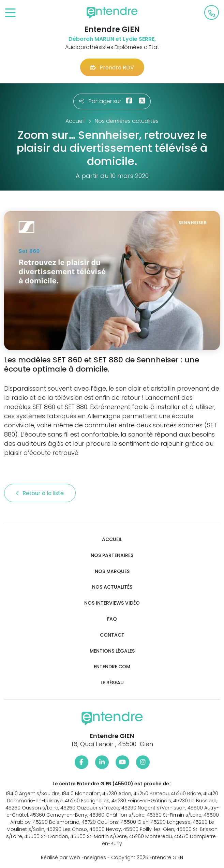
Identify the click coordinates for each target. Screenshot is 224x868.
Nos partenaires (112, 555)
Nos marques (112, 571)
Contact (112, 635)
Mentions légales (112, 651)
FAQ (112, 619)
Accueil (112, 539)
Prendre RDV (112, 68)
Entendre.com (112, 667)
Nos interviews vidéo (112, 603)
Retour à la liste (40, 493)
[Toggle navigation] (10, 13)
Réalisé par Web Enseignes (73, 857)
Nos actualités (112, 587)
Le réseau (112, 683)
